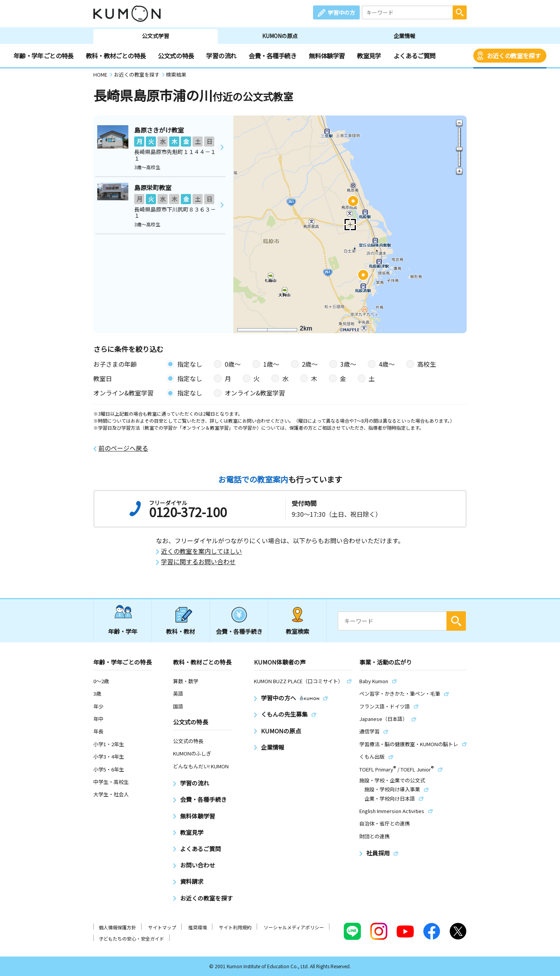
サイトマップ (162, 927)
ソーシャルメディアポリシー (294, 927)
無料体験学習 (327, 56)
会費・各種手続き (272, 56)
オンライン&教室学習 (255, 393)
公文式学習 (156, 36)
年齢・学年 (123, 631)
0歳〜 (233, 364)
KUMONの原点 (280, 36)
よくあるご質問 (415, 56)
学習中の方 (341, 12)
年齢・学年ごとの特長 (44, 56)
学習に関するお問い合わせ (198, 562)
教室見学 (369, 56)
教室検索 (297, 631)
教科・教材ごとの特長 (116, 56)
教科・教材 (181, 631)
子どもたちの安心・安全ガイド (131, 938)
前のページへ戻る (123, 448)
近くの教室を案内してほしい (201, 551)
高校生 (427, 364)
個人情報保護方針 (117, 927)
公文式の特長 (176, 56)
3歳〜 (348, 364)
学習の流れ (221, 56)
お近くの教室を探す (514, 56)
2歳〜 (310, 364)
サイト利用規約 (235, 927)
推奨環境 (198, 927)
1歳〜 (271, 364)
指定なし (190, 364)
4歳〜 (387, 364)
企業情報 (404, 36)
